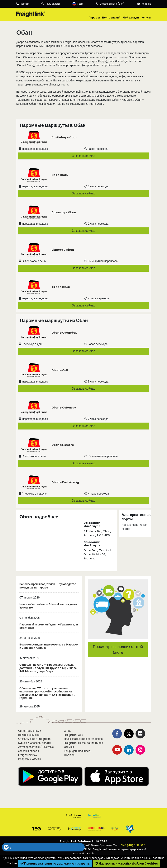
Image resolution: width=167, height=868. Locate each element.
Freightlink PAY (28, 755)
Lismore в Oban (63, 250)
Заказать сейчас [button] (83, 156)
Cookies (69, 755)
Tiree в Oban (61, 287)
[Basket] (144, 4)
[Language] (78, 4)
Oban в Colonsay (64, 408)
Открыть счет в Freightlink (35, 739)
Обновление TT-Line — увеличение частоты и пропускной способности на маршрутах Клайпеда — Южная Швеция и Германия (47, 693)
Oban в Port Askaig (65, 482)
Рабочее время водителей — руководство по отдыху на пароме (48, 586)
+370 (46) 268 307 (132, 845)
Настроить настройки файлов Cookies (126, 863)
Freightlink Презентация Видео (83, 743)
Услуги (146, 18)
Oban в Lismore (63, 445)
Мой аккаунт (131, 18)
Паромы (94, 18)
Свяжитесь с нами (30, 731)
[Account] (110, 4)
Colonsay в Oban (64, 212)
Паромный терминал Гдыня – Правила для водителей (49, 626)
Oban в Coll (60, 370)
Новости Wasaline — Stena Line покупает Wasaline (48, 606)
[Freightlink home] (31, 14)
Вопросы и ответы (30, 759)
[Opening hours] (51, 4)
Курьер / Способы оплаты (35, 743)
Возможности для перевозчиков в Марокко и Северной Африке (49, 646)
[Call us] (23, 4)
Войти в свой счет (29, 735)
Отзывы (69, 747)
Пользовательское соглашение (83, 739)
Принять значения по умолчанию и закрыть (55, 863)
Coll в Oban (60, 175)
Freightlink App (74, 735)
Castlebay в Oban (64, 137)
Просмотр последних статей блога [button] (118, 650)
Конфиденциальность (78, 751)
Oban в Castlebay (64, 333)
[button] (43, 847)
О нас (67, 731)
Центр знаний (111, 18)
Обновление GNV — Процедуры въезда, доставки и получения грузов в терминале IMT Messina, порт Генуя (48, 668)
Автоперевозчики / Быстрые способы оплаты (36, 749)
